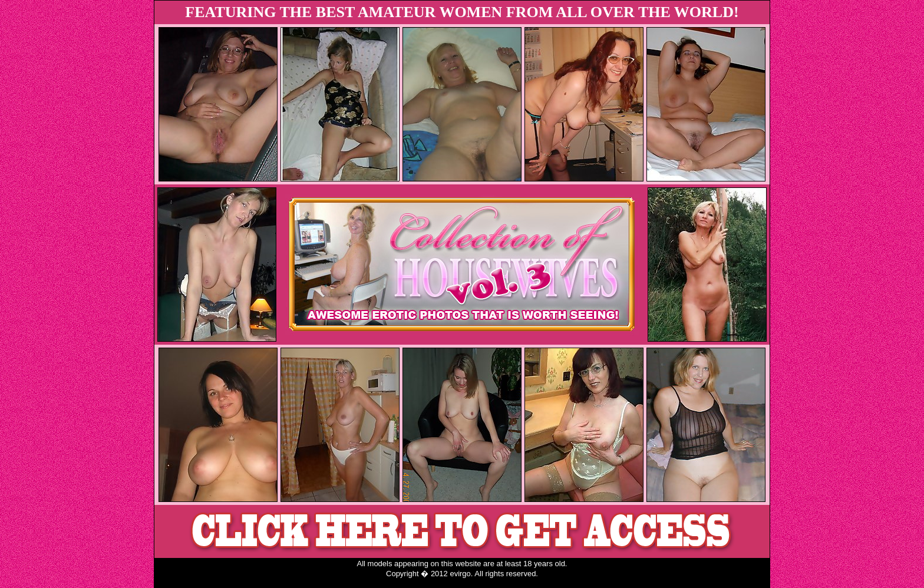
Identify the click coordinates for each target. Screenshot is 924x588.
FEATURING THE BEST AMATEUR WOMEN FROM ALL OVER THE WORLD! (462, 12)
